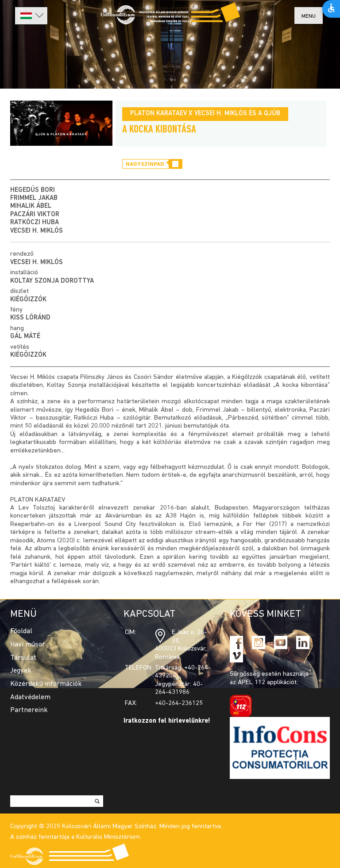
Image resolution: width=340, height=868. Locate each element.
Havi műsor (28, 645)
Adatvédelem (30, 697)
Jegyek (21, 671)
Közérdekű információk (46, 684)
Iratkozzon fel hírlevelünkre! (167, 721)
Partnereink (29, 710)
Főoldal (21, 631)
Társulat (23, 658)
